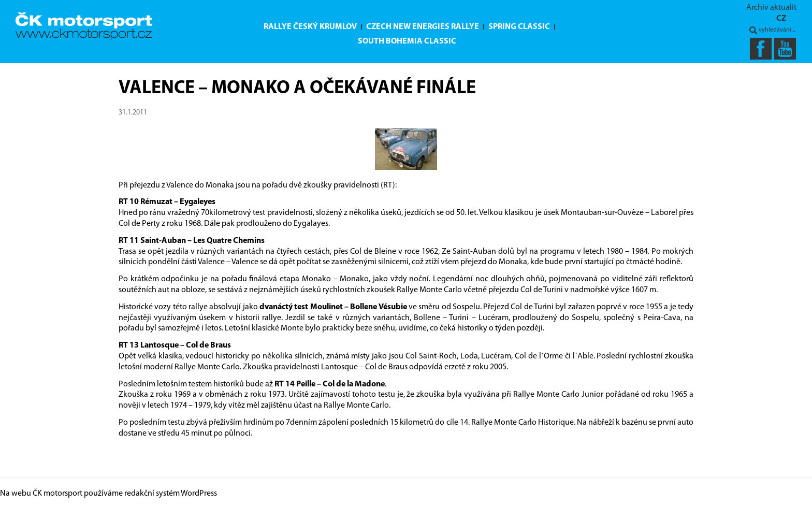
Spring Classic (519, 27)
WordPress (199, 494)
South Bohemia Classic (407, 41)
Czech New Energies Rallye (423, 27)
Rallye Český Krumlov (310, 27)
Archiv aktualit (771, 8)
